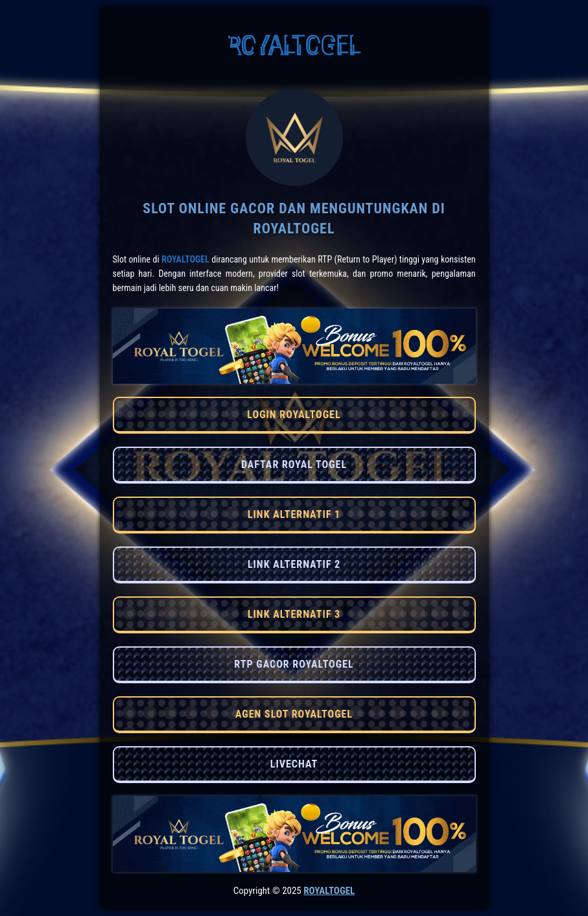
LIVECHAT (294, 764)
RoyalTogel (185, 259)
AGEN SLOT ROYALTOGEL (294, 714)
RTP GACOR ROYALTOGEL (294, 664)
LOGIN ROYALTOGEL (294, 415)
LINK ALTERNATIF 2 (294, 564)
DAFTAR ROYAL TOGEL (294, 464)
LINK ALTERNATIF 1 (294, 514)
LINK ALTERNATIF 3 (294, 614)
